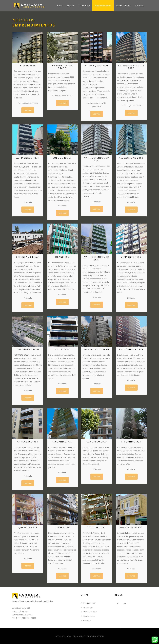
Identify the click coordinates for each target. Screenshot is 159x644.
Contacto (140, 6)
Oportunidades (123, 6)
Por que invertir (89, 603)
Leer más (28, 110)
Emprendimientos (103, 6)
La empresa (84, 6)
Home (59, 6)
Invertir (70, 6)
